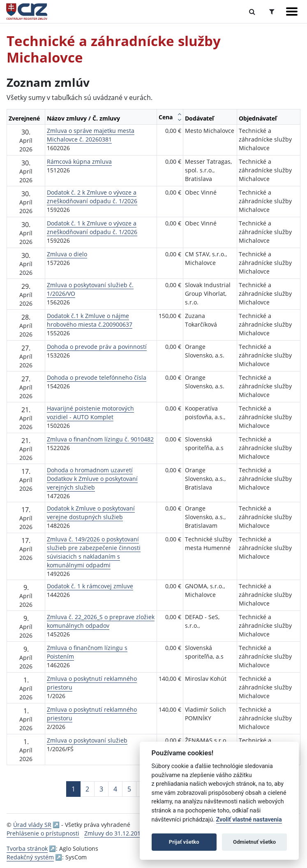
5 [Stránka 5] (129, 789)
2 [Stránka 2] (87, 789)
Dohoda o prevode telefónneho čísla (97, 377)
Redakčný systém (30, 857)
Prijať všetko (184, 842)
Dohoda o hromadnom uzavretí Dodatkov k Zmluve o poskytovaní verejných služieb (92, 479)
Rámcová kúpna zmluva (79, 161)
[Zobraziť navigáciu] (292, 12)
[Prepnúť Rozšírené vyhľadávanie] (272, 12)
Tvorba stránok (27, 848)
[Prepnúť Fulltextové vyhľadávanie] (252, 12)
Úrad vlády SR (32, 825)
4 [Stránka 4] (115, 789)
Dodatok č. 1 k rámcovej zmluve (90, 586)
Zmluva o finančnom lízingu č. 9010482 (100, 439)
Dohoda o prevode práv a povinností (97, 347)
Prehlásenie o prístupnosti (43, 833)
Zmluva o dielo (67, 254)
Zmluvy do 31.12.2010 (114, 833)
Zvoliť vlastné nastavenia (249, 820)
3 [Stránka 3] (101, 789)
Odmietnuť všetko (254, 842)
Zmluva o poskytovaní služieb (87, 740)
